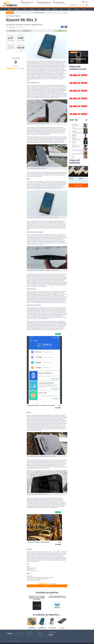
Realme (77, 9)
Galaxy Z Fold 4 (76, 146)
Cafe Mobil (29, 632)
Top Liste (19, 635)
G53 (75, 142)
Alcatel (10, 9)
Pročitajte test (12, 31)
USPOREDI (61, 31)
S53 (73, 157)
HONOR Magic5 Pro (77, 132)
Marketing (40, 634)
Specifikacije (26, 31)
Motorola (47, 9)
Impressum (40, 632)
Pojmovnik (29, 635)
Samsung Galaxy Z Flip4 (78, 150)
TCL (62, 9)
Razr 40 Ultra (76, 125)
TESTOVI (10, 13)
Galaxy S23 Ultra (76, 139)
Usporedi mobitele (31, 634)
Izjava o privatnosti (41, 636)
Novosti (18, 632)
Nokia (40, 9)
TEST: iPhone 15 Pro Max (78, 128)
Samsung (54, 9)
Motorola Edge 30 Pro (78, 153)
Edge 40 (75, 135)
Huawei (32, 9)
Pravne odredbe (41, 635)
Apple (17, 9)
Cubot (25, 9)
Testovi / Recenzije (20, 634)
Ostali (84, 9)
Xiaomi (69, 9)
